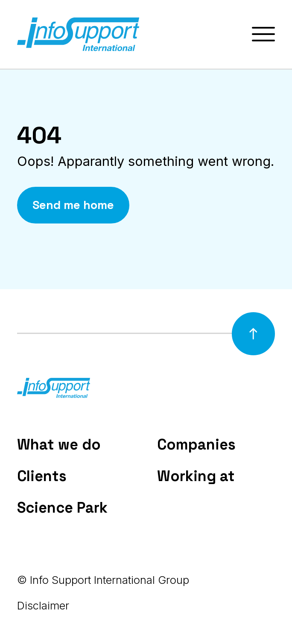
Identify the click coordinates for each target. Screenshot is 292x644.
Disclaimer (43, 605)
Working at (196, 476)
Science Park (62, 508)
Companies (196, 444)
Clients (42, 476)
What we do (59, 444)
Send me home (73, 205)
